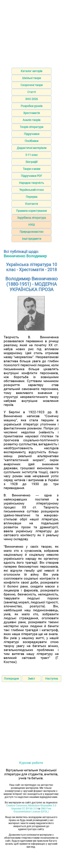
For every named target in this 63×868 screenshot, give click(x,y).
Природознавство (31, 232)
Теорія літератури (31, 127)
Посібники (31, 141)
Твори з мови (31, 169)
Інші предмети (32, 239)
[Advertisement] (31, 33)
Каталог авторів (31, 71)
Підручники (32, 134)
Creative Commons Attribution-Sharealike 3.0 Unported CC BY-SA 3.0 (31, 807)
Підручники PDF (31, 176)
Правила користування (31, 211)
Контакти (31, 204)
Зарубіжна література (31, 218)
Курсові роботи (31, 763)
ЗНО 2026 (31, 99)
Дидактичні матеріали (32, 148)
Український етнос (32, 190)
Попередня (11, 679)
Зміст (31, 679)
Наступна (52, 679)
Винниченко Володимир (25, 256)
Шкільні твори (31, 78)
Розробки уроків (32, 106)
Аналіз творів (31, 120)
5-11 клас (31, 155)
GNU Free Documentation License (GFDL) (32, 810)
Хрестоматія (32, 113)
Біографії (31, 162)
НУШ (32, 225)
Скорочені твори (32, 85)
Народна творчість (31, 183)
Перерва (32, 197)
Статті (32, 92)
